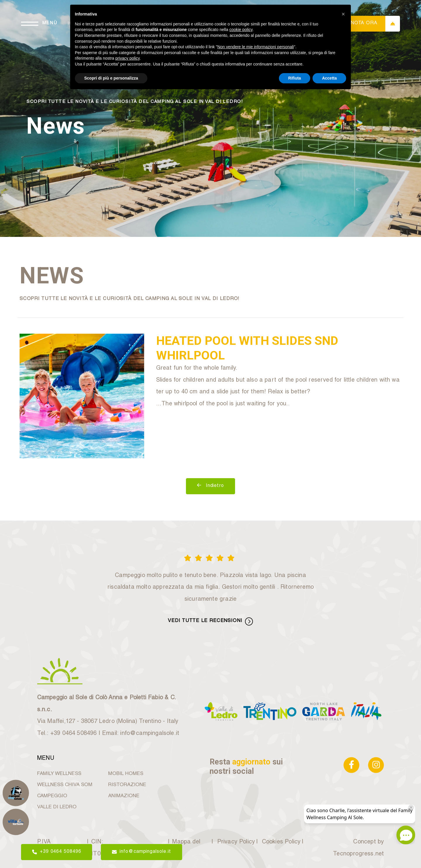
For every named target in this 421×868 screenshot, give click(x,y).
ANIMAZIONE (124, 796)
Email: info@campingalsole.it (141, 734)
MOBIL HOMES (126, 774)
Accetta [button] (329, 78)
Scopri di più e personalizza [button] (111, 78)
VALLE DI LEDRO (57, 807)
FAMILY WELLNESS (59, 774)
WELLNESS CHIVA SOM (65, 785)
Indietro (210, 486)
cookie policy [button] (241, 30)
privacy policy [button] (128, 58)
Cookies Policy (281, 842)
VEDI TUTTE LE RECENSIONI (210, 621)
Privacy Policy (235, 842)
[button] (343, 14)
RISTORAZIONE (127, 785)
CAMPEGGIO (52, 796)
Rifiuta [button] (295, 78)
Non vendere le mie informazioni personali (255, 47)
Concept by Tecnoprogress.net (358, 848)
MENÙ (50, 23)
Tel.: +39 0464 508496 (67, 734)
